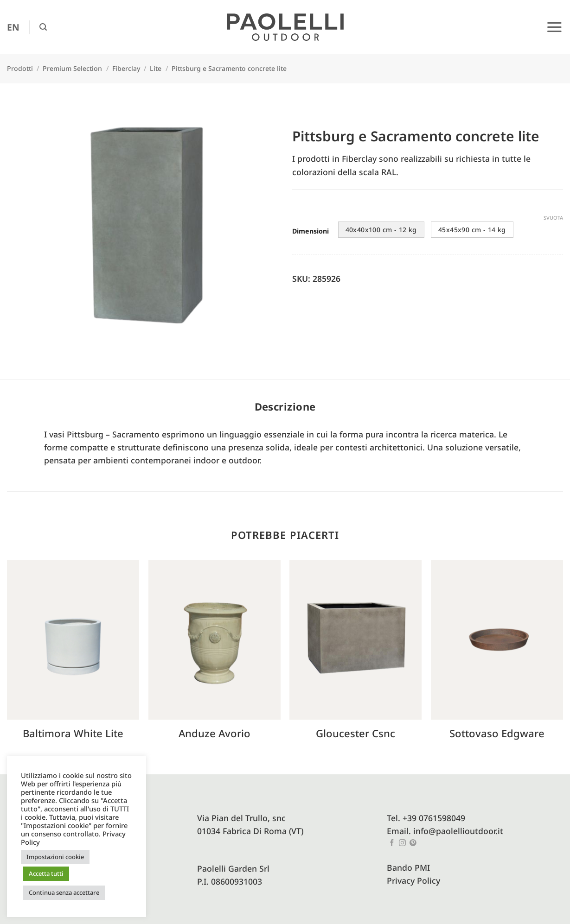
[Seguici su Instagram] (402, 843)
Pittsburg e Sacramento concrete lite (229, 68)
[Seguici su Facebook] (392, 843)
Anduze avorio (215, 733)
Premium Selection (72, 68)
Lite (156, 68)
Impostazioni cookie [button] (55, 857)
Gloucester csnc (355, 733)
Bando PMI (408, 867)
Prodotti (20, 68)
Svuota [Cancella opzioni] (553, 218)
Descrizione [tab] (285, 406)
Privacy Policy (413, 880)
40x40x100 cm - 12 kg (381, 230)
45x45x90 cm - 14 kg (472, 230)
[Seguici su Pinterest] (413, 843)
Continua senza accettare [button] (64, 892)
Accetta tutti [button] (46, 873)
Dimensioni (311, 231)
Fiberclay (126, 68)
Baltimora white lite (73, 733)
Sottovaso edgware (497, 733)
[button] (43, 27)
